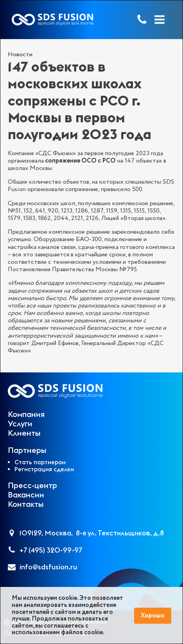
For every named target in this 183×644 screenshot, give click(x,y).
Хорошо (153, 616)
